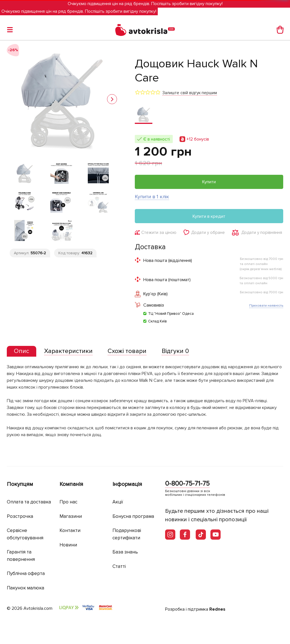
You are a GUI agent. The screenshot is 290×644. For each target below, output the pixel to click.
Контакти (70, 530)
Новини (68, 545)
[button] (112, 99)
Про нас (68, 502)
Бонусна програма (133, 516)
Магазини (71, 516)
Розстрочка (20, 516)
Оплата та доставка (29, 502)
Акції (118, 502)
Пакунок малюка (25, 588)
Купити (209, 182)
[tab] (22, 351)
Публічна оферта (26, 573)
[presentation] (22, 351)
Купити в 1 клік (152, 197)
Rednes (217, 609)
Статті (119, 566)
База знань (125, 552)
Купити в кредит (209, 216)
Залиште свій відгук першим (190, 93)
